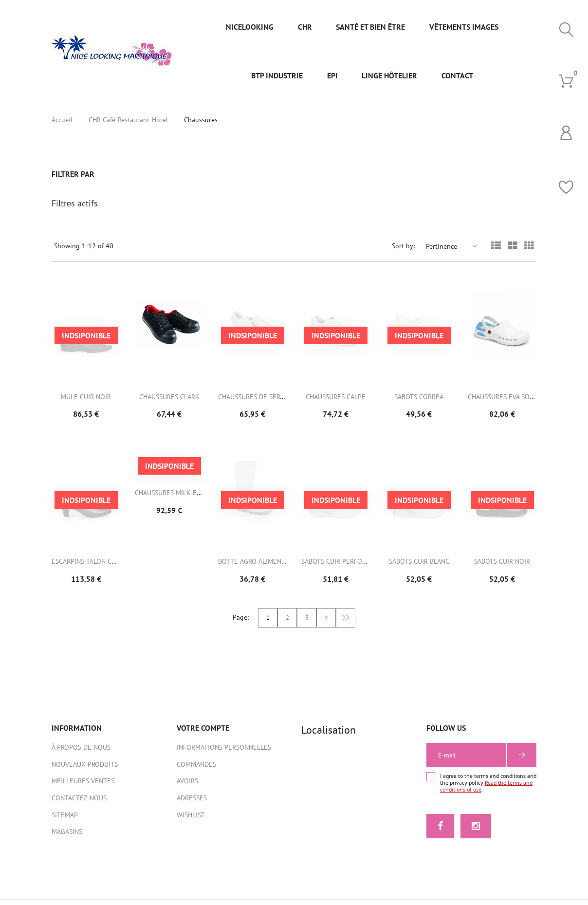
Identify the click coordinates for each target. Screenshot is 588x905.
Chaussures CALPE (336, 402)
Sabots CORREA (419, 402)
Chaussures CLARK (169, 402)
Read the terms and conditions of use (486, 791)
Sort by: (403, 251)
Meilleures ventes (83, 786)
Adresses (192, 803)
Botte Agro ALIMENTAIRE (258, 566)
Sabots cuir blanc (419, 566)
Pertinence (441, 251)
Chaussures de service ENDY (265, 402)
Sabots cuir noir (502, 566)
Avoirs (187, 786)
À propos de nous (81, 752)
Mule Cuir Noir (86, 402)
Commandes (196, 769)
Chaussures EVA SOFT (502, 402)
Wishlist (191, 820)
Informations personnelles (224, 752)
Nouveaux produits (85, 769)
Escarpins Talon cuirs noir (97, 566)
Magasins (67, 836)
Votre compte (203, 733)
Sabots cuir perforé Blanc (346, 566)
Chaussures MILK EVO (170, 498)
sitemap (65, 820)
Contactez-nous (79, 803)
